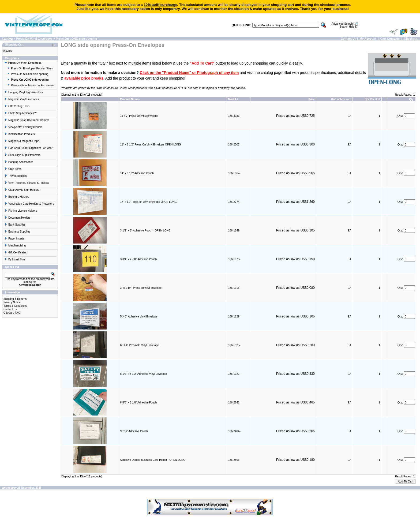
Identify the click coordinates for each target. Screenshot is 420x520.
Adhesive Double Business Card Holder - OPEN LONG (153, 460)
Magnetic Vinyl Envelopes (22, 99)
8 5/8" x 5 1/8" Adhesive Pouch (139, 403)
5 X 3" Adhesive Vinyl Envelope (139, 317)
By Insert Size (15, 259)
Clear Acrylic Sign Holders (22, 190)
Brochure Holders (17, 197)
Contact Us (348, 39)
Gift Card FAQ (12, 313)
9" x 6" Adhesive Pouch (134, 431)
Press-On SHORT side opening (28, 74)
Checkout (411, 39)
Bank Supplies (15, 225)
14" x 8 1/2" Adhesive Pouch (137, 173)
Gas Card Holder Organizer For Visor (29, 148)
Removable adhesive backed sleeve (31, 85)
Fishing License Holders (21, 211)
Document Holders (18, 218)
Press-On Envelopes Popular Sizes (30, 68)
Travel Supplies (16, 176)
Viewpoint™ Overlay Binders (23, 127)
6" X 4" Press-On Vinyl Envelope (140, 345)
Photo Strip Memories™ (21, 113)
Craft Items (13, 169)
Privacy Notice (12, 302)
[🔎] (345, 24)
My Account (368, 39)
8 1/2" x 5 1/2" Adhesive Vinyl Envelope (144, 374)
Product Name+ (130, 99)
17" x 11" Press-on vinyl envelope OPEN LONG (149, 202)
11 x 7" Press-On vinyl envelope (139, 116)
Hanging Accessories (19, 162)
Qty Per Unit (372, 99)
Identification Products (20, 134)
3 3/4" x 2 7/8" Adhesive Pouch (139, 259)
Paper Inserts (14, 239)
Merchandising (15, 246)
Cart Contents (390, 39)
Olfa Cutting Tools (17, 106)
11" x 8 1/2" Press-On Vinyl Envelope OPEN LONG (151, 145)
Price (312, 99)
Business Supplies (17, 232)
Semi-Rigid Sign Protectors (22, 155)
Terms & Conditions (15, 306)
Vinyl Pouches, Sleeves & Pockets (27, 183)
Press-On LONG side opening (76, 39)
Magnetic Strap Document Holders (27, 120)
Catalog (7, 39)
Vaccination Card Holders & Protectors (29, 204)
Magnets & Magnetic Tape (22, 141)
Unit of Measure (341, 99)
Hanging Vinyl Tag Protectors (24, 92)
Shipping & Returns (15, 299)
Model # (233, 99)
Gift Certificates (16, 252)
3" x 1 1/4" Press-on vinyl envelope (141, 288)
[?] (349, 27)
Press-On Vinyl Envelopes (34, 39)
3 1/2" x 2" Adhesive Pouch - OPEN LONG (145, 231)
